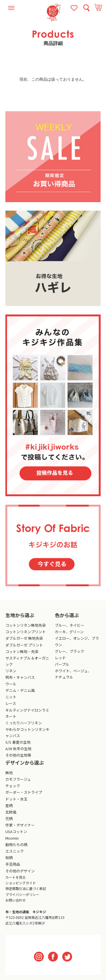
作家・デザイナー (20, 825)
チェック (13, 786)
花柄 (9, 819)
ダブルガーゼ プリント (24, 645)
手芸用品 (13, 864)
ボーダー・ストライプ (24, 792)
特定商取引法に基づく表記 (26, 888)
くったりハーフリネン (24, 723)
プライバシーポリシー (22, 894)
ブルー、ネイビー (70, 625)
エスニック (15, 851)
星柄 (9, 805)
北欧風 (11, 812)
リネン (11, 671)
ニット (11, 697)
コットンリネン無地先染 (26, 625)
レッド (60, 658)
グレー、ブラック (70, 651)
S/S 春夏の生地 (18, 742)
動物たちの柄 (16, 845)
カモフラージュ (18, 779)
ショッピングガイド (21, 883)
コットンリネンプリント (26, 632)
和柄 (9, 858)
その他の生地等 (18, 755)
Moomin (12, 838)
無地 (9, 773)
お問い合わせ (16, 900)
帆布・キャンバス (20, 677)
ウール (11, 684)
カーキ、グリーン (69, 632)
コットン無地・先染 (22, 651)
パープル (62, 664)
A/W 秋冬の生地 (18, 749)
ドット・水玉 (16, 799)
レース (11, 703)
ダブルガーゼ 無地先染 (24, 638)
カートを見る (16, 877)
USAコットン (16, 832)
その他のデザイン (20, 871)
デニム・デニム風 (20, 690)
